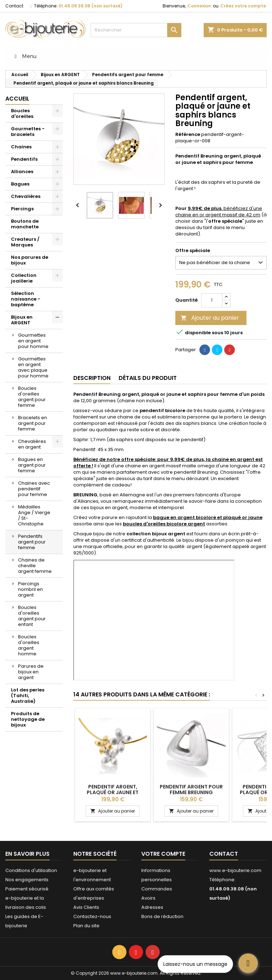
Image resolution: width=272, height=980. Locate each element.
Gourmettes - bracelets (28, 132)
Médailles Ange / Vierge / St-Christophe (34, 515)
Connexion (199, 6)
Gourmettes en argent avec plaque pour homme (33, 367)
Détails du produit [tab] (148, 378)
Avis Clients (86, 907)
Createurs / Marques (25, 242)
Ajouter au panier (210, 318)
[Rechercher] (136, 30)
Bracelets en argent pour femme (33, 423)
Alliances (22, 172)
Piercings (22, 209)
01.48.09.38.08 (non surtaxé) (90, 6)
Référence (188, 135)
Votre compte (163, 854)
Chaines (21, 147)
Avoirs (148, 898)
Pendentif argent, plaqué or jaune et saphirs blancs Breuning (113, 792)
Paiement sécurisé (27, 889)
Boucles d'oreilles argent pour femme (32, 397)
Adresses (152, 907)
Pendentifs (24, 159)
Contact (14, 6)
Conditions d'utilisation (31, 870)
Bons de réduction (162, 916)
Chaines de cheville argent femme (35, 566)
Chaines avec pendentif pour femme (34, 489)
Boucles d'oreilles (22, 113)
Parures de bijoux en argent (31, 672)
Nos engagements (27, 880)
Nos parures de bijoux (30, 260)
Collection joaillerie (24, 278)
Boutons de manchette (25, 224)
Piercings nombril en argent (30, 589)
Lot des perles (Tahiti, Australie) (28, 696)
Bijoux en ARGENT (22, 320)
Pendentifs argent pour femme (32, 542)
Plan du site (86, 926)
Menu (24, 56)
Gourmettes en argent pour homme (33, 341)
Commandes (157, 889)
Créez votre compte (243, 6)
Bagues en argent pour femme (32, 465)
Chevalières (26, 196)
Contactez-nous (92, 916)
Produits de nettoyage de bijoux (28, 719)
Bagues (20, 184)
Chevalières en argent (32, 444)
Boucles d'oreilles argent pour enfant (32, 616)
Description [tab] (92, 378)
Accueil (17, 99)
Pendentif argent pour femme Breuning (191, 790)
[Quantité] (212, 300)
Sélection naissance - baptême (26, 299)
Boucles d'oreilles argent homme (29, 645)
